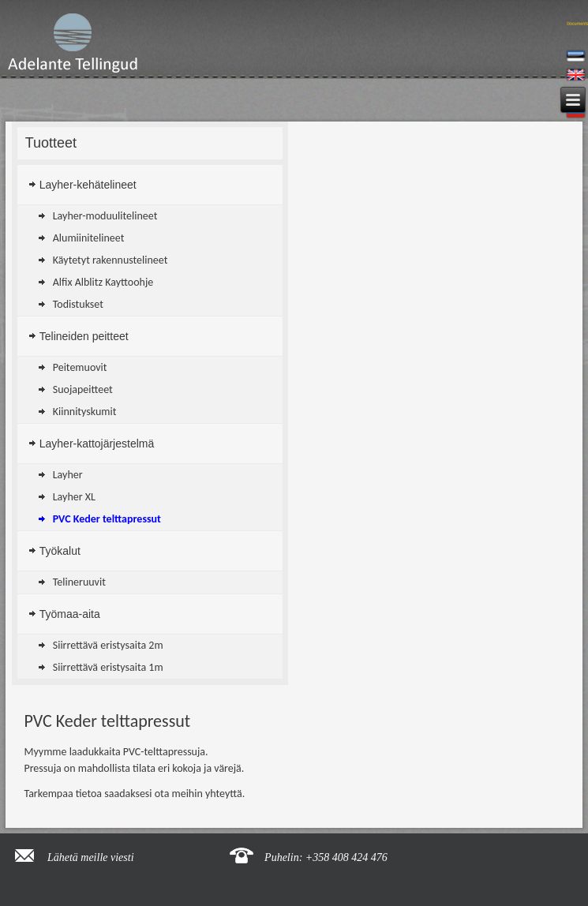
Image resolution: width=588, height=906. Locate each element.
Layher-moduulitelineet (105, 216)
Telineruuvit (79, 582)
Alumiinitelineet (89, 238)
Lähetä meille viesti (91, 857)
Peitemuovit (80, 367)
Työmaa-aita (70, 614)
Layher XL (74, 497)
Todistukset (78, 304)
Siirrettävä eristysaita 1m (108, 667)
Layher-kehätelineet (88, 185)
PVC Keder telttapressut (107, 519)
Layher (68, 475)
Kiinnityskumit (85, 412)
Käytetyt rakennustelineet (110, 260)
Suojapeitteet (83, 389)
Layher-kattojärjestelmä (97, 444)
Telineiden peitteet (84, 336)
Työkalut (60, 551)
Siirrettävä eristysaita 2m (108, 645)
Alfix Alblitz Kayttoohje (103, 282)
